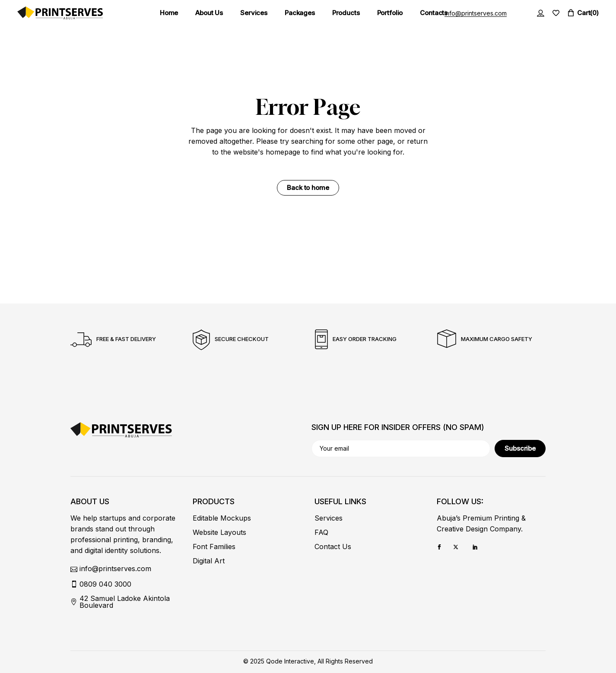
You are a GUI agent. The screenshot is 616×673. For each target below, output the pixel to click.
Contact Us (333, 547)
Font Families (214, 547)
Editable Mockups (222, 518)
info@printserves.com (476, 13)
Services (329, 518)
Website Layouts (219, 532)
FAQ (321, 532)
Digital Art (209, 561)
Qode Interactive (290, 661)
